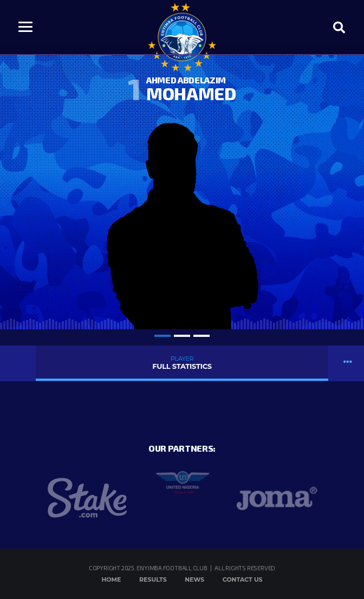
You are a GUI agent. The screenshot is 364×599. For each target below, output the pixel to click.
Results (153, 580)
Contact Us (243, 580)
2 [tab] (182, 336)
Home (111, 580)
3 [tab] (201, 336)
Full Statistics (182, 363)
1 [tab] (162, 336)
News (194, 580)
